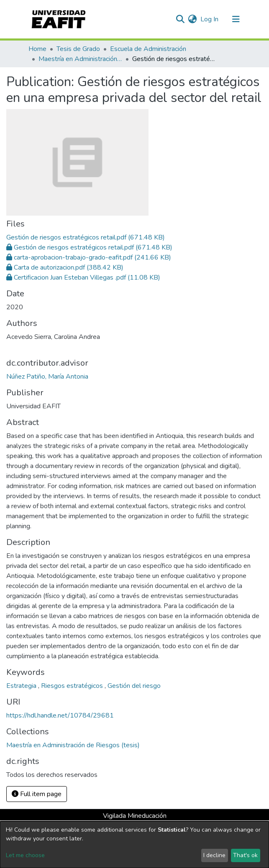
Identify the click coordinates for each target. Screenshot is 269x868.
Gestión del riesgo (134, 686)
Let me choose (25, 855)
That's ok (245, 855)
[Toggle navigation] (236, 19)
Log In (210, 19)
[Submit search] (181, 19)
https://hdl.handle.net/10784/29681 (60, 715)
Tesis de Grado (78, 49)
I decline (214, 855)
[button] (193, 19)
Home (37, 49)
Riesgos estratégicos (73, 686)
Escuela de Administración (148, 49)
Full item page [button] (37, 794)
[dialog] (134, 845)
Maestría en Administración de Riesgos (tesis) (80, 59)
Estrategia (22, 686)
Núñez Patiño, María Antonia (47, 377)
